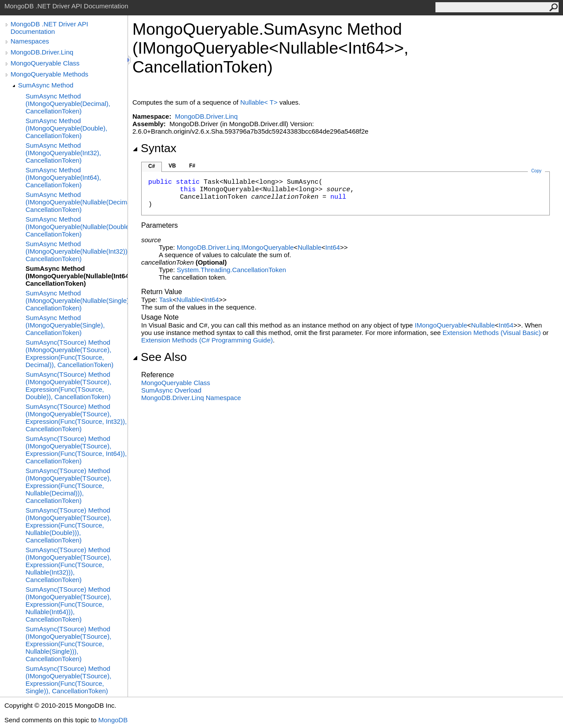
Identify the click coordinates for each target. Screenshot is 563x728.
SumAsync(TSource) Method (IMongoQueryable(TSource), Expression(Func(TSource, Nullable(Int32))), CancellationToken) (68, 565)
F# (192, 166)
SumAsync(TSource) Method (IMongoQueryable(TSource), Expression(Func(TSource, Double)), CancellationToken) (68, 386)
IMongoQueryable (441, 325)
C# (152, 166)
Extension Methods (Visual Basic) (492, 333)
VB (172, 166)
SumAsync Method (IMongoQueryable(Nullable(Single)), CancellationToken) (77, 300)
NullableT (260, 102)
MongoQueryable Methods (49, 74)
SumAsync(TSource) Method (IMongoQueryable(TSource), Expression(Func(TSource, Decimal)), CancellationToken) (69, 353)
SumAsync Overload (171, 390)
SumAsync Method (46, 85)
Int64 (333, 247)
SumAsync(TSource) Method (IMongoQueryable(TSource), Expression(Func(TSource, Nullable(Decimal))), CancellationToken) (68, 486)
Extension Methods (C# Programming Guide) (207, 340)
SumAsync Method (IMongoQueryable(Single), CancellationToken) (65, 325)
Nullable (310, 247)
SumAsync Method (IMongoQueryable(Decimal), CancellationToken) (68, 104)
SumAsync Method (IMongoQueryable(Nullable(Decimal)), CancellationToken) (77, 202)
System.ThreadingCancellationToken (231, 270)
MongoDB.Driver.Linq (42, 52)
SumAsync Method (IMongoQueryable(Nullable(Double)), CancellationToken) (77, 227)
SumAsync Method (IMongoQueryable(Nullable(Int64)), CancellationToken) (77, 276)
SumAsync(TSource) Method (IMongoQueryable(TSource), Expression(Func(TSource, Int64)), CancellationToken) (76, 450)
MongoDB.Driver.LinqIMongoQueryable (235, 247)
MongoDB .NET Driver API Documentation (49, 28)
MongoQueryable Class (45, 63)
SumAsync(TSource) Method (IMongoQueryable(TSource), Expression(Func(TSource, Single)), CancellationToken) (68, 680)
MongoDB (113, 720)
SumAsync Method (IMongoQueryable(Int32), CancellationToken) (63, 153)
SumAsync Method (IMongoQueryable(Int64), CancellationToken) (63, 177)
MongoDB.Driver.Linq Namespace (191, 398)
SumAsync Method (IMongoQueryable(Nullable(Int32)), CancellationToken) (77, 251)
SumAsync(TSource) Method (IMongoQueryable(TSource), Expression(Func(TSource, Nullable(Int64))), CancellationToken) (68, 604)
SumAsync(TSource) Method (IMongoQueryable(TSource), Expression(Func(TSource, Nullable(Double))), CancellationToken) (68, 525)
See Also (160, 357)
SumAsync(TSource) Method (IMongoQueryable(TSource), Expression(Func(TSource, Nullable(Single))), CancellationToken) (68, 644)
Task (166, 300)
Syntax (154, 148)
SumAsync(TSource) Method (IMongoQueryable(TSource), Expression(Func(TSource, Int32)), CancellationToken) (76, 418)
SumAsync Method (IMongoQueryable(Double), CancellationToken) (66, 128)
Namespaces (30, 41)
